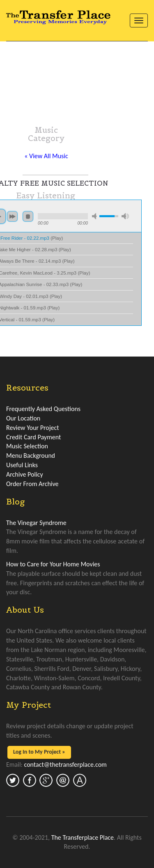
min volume (96, 216)
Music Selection (27, 446)
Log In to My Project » (39, 752)
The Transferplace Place (83, 837)
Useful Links (22, 465)
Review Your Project (33, 428)
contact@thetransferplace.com (66, 765)
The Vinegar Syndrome (36, 523)
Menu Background (31, 456)
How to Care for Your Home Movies (53, 564)
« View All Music (46, 156)
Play (57, 238)
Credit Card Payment (33, 437)
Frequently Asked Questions (43, 409)
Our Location (23, 418)
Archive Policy (25, 474)
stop (28, 216)
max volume (125, 216)
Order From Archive (32, 484)
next (12, 216)
